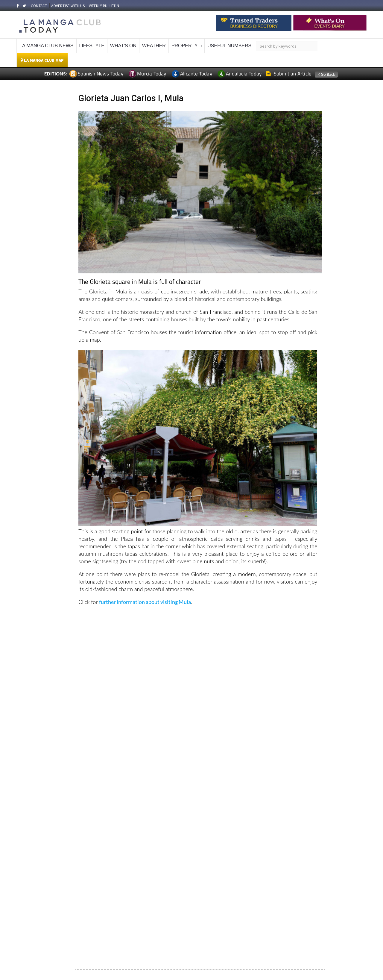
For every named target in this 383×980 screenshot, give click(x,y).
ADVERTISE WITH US (68, 6)
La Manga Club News (47, 46)
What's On (123, 46)
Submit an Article (289, 74)
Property (185, 46)
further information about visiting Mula (145, 602)
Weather (154, 46)
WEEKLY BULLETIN (104, 6)
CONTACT (39, 6)
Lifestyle (92, 46)
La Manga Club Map (42, 60)
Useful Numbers (229, 46)
